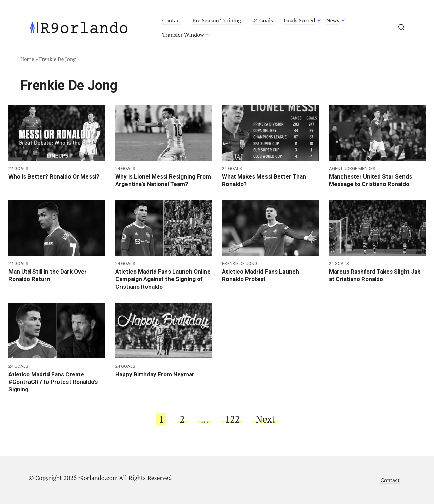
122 (232, 419)
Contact (172, 20)
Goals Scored (299, 20)
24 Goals (262, 20)
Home (27, 59)
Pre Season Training (217, 20)
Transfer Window (183, 35)
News (333, 20)
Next (266, 419)
